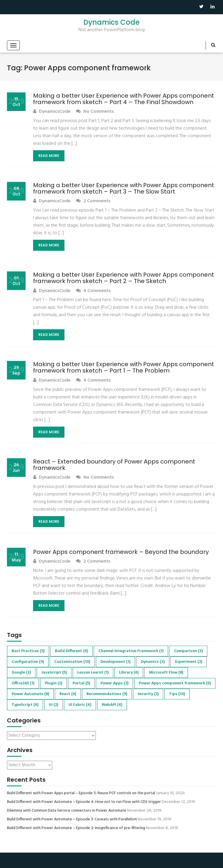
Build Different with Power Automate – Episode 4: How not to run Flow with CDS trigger (84, 802)
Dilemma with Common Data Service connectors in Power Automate (67, 811)
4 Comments (93, 291)
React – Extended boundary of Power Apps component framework (114, 465)
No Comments (95, 112)
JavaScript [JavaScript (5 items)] (54, 673)
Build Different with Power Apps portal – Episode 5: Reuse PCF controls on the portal (81, 793)
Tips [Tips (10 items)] (177, 694)
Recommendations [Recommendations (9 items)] (107, 694)
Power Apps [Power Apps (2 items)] (114, 683)
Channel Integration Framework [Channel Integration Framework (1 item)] (131, 651)
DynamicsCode (52, 112)
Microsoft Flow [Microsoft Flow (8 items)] (166, 673)
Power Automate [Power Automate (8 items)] (30, 694)
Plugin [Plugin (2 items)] (53, 683)
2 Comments (93, 201)
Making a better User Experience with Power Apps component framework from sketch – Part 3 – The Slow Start (124, 188)
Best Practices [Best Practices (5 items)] (28, 651)
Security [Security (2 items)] (148, 694)
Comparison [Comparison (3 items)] (188, 651)
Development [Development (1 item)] (115, 662)
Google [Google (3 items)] (21, 673)
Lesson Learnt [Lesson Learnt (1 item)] (93, 673)
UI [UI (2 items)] (53, 705)
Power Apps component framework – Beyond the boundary (121, 552)
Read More (49, 156)
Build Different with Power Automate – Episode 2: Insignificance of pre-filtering (76, 828)
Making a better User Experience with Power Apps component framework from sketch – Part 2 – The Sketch (124, 278)
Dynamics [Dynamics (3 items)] (153, 662)
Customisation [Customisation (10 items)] (72, 662)
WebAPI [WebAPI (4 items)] (112, 705)
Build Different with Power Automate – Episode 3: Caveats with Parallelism (72, 819)
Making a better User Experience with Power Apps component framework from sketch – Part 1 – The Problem (124, 367)
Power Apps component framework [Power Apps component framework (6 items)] (175, 683)
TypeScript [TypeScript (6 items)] (25, 705)
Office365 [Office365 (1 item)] (23, 683)
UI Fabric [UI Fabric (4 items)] (80, 705)
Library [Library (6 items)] (129, 673)
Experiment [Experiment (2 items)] (189, 662)
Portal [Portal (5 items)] (81, 683)
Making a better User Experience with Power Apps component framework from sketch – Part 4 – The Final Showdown (124, 99)
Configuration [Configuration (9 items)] (28, 662)
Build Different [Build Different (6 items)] (71, 651)
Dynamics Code (111, 22)
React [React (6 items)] (68, 694)
